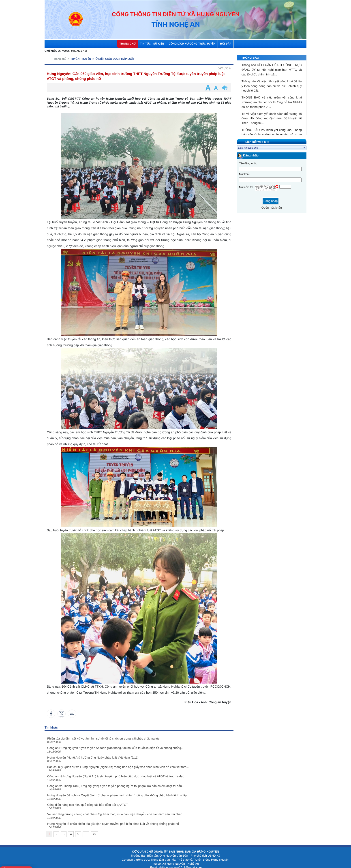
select (304, 143)
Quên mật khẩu (272, 202)
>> (94, 829)
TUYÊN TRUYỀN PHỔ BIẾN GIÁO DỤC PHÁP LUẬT (102, 54)
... (86, 829)
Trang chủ (60, 54)
